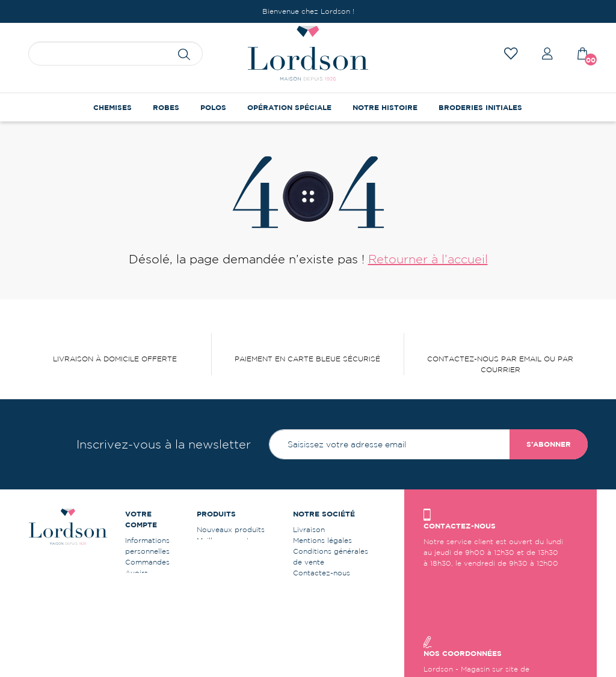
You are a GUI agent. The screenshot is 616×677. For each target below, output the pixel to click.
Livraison (309, 529)
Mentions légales (322, 540)
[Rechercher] (115, 54)
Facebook (311, 594)
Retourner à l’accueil (428, 259)
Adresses (141, 584)
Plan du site (314, 584)
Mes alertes (145, 616)
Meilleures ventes (227, 540)
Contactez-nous (322, 573)
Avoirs (137, 573)
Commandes (147, 562)
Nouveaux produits (231, 529)
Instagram (311, 605)
